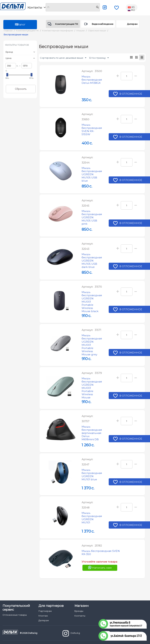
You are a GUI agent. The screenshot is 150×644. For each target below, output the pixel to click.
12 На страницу (99, 58)
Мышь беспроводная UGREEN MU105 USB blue (93, 171)
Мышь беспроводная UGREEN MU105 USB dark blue (93, 257)
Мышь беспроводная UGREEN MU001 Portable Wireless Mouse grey (93, 350)
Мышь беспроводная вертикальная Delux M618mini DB (93, 439)
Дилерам (132, 24)
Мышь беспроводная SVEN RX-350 (98, 562)
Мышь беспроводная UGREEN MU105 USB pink (93, 214)
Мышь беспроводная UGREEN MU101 (93, 523)
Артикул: (87, 71)
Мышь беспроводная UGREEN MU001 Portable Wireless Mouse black (93, 304)
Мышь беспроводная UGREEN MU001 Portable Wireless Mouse (93, 396)
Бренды (79, 611)
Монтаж (43, 616)
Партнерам (45, 611)
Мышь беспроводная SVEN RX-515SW (93, 125)
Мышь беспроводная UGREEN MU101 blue (93, 480)
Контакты (37, 8)
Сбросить (21, 89)
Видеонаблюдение (103, 24)
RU (131, 10)
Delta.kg (71, 633)
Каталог (20, 25)
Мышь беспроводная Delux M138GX (93, 81)
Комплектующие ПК (67, 24)
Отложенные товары (15, 615)
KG (131, 7)
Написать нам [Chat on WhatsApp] (100, 577)
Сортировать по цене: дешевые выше (63, 58)
